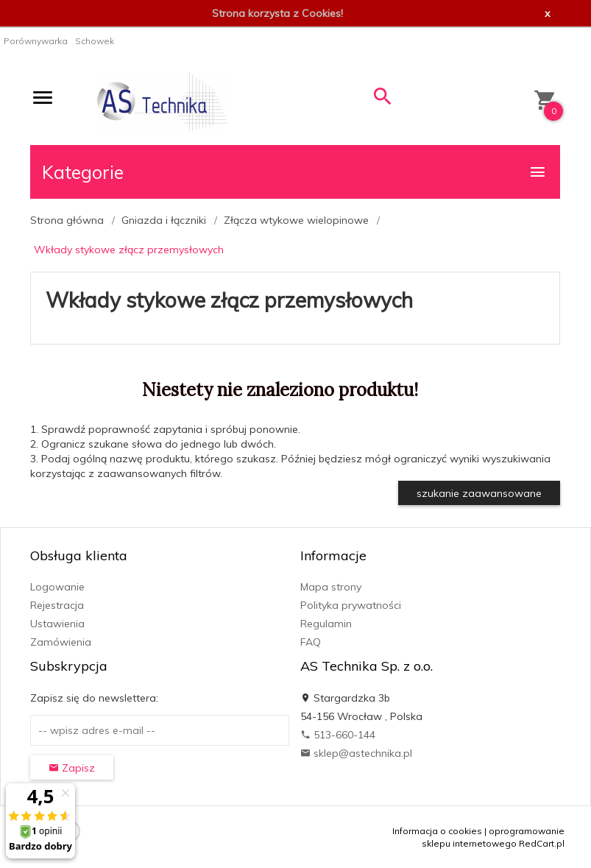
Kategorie (294, 172)
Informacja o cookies (437, 831)
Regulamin (326, 624)
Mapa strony (331, 587)
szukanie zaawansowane (479, 493)
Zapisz (72, 768)
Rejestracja (57, 605)
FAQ (311, 642)
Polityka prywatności (351, 605)
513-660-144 (338, 735)
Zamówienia (61, 642)
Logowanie (57, 587)
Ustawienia (57, 624)
